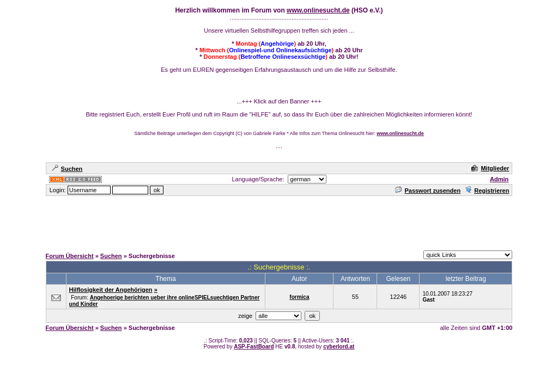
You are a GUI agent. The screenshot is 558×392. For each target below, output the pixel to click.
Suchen (67, 169)
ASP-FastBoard (254, 347)
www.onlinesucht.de (318, 10)
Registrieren (487, 191)
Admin (499, 179)
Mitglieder (490, 168)
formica (299, 297)
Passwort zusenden (428, 191)
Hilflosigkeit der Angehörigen (111, 290)
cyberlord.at (339, 347)
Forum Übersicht (70, 256)
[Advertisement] (279, 222)
